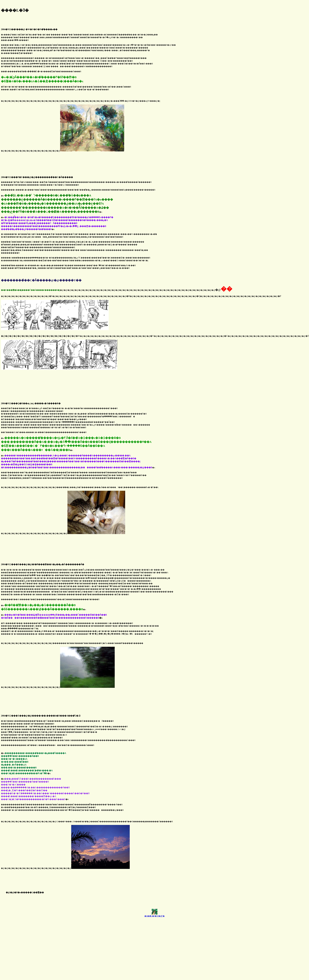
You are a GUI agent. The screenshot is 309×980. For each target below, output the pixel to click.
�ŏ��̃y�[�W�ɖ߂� (154, 916)
